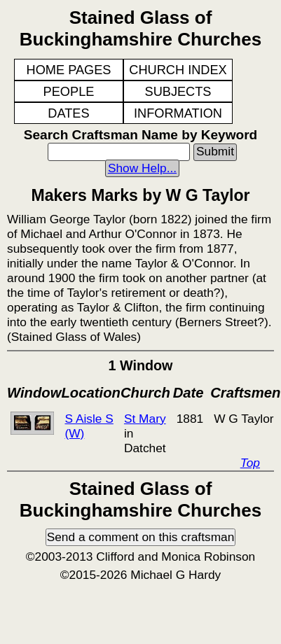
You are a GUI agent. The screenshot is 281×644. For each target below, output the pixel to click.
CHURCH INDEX (178, 70)
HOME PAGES (69, 70)
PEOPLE (69, 92)
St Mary (145, 419)
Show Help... (142, 168)
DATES (68, 113)
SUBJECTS (178, 92)
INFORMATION (178, 113)
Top (250, 463)
